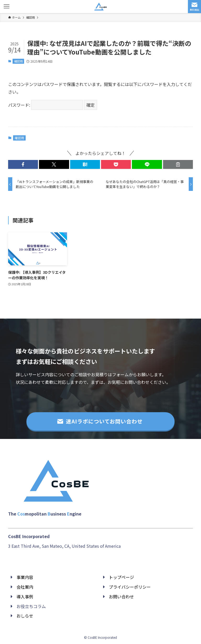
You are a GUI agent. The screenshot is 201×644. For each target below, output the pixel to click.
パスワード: (46, 105)
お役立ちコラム (31, 606)
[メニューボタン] (7, 7)
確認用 (18, 61)
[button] (23, 164)
